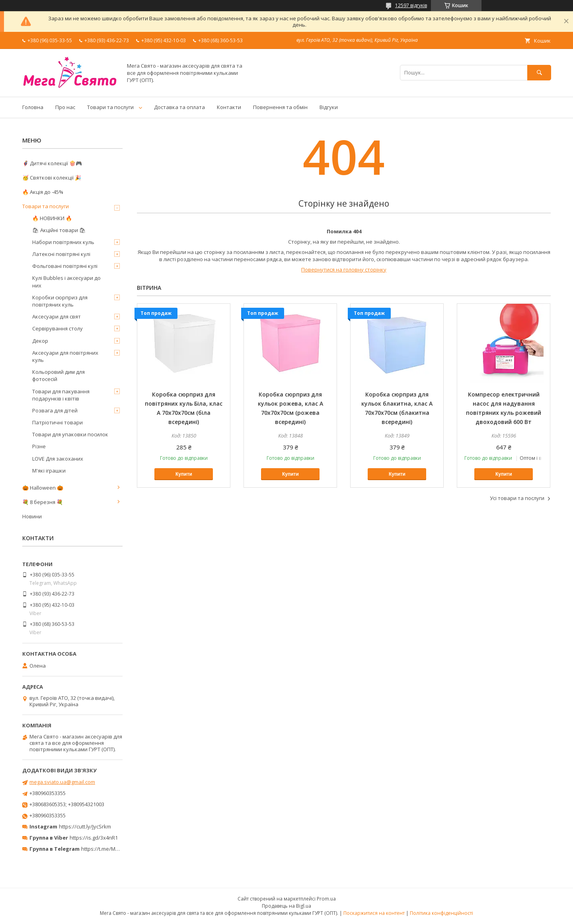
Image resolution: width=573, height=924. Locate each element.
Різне (39, 446)
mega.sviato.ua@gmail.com (62, 782)
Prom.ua (326, 899)
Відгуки (329, 107)
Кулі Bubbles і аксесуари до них (66, 281)
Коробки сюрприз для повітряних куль (60, 301)
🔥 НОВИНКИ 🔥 (52, 218)
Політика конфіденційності (441, 913)
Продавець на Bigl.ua (286, 906)
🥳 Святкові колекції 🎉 (52, 178)
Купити (184, 474)
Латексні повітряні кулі (61, 254)
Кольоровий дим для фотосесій (58, 375)
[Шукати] (539, 73)
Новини (32, 516)
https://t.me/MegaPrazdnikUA (117, 849)
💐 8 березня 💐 (43, 502)
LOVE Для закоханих (58, 459)
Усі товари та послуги (517, 498)
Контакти (229, 107)
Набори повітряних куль (63, 242)
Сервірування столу (57, 328)
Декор (40, 341)
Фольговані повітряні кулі (65, 266)
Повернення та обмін (280, 107)
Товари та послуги (110, 107)
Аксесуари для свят (57, 316)
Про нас (65, 107)
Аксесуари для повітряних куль (65, 356)
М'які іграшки (49, 471)
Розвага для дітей (55, 410)
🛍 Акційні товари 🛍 (59, 230)
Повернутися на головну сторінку (344, 270)
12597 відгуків (411, 5)
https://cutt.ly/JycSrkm (85, 826)
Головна (33, 107)
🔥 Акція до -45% (43, 192)
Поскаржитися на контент (374, 913)
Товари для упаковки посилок (70, 434)
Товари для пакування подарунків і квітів (61, 395)
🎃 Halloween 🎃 (43, 488)
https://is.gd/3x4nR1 (94, 838)
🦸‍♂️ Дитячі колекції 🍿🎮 (52, 163)
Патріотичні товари (57, 422)
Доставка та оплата (179, 107)
